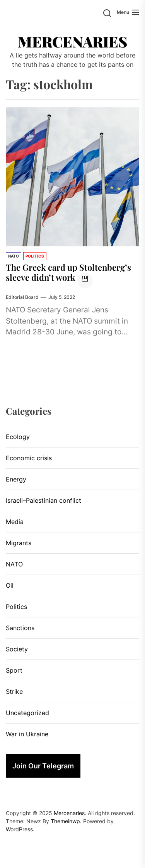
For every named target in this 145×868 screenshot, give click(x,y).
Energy (16, 479)
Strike (14, 692)
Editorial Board (22, 297)
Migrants (19, 543)
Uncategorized (27, 713)
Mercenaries (72, 42)
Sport (14, 670)
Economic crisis (29, 458)
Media (15, 522)
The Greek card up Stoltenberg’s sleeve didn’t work (68, 272)
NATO (14, 256)
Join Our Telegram (43, 766)
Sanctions (20, 628)
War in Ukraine (27, 734)
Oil (10, 585)
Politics (35, 256)
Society (17, 649)
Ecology (18, 437)
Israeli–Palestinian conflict (43, 500)
